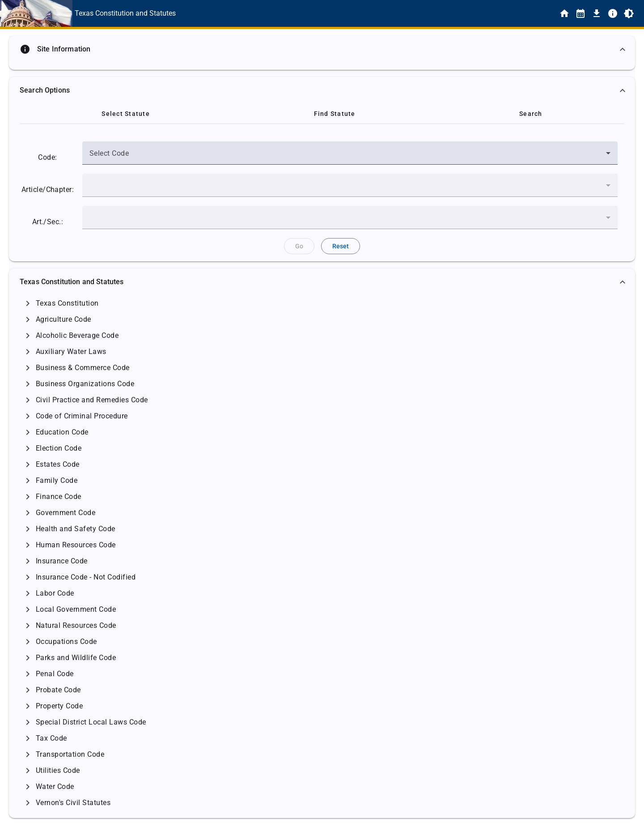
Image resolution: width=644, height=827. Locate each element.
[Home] (564, 13)
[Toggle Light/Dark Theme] (629, 13)
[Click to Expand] (28, 303)
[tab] (126, 114)
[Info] (613, 13)
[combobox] (350, 157)
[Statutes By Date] (580, 13)
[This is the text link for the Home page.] (125, 13)
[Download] (597, 13)
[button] (322, 49)
